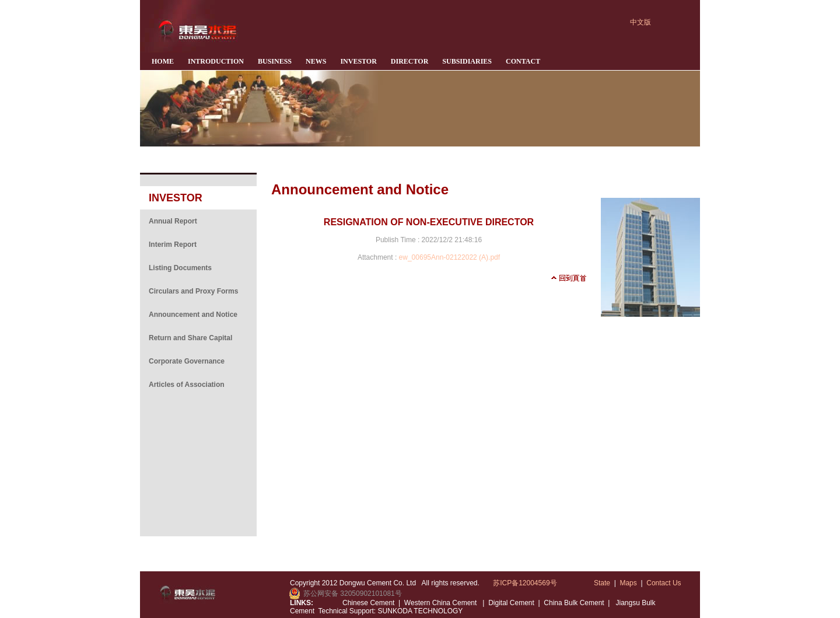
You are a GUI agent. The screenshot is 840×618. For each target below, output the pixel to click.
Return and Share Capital (190, 338)
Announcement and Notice (193, 315)
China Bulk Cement (574, 603)
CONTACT (523, 61)
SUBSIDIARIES (467, 61)
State (602, 583)
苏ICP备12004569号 (525, 583)
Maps (628, 583)
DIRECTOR (409, 61)
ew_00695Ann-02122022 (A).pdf (449, 257)
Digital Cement (511, 603)
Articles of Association (187, 385)
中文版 (640, 22)
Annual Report (173, 221)
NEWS (316, 61)
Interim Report (173, 245)
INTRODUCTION (216, 61)
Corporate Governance (187, 361)
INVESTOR (358, 61)
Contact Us (664, 583)
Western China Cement (442, 603)
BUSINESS (275, 61)
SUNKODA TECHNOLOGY (419, 611)
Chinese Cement (368, 603)
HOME (163, 61)
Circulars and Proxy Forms (193, 291)
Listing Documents (180, 268)
